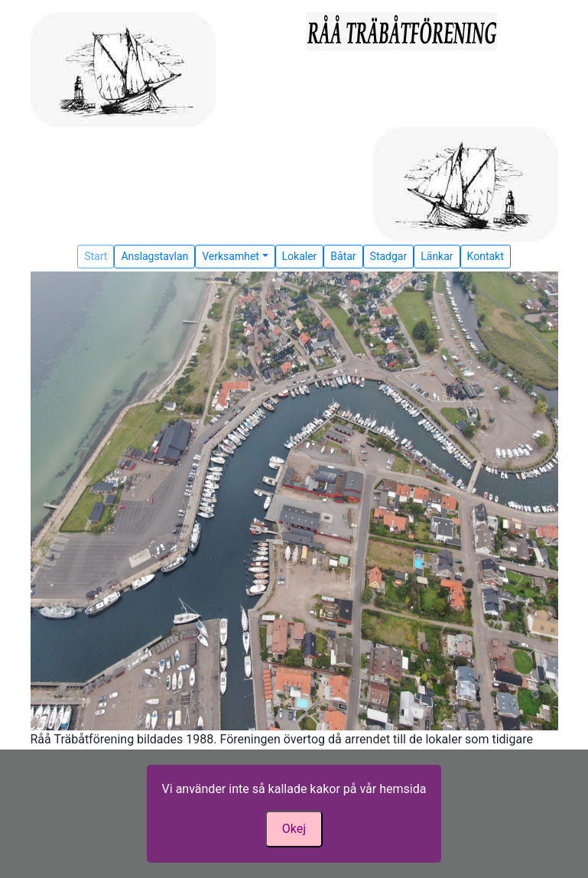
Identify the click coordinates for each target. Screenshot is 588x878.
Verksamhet (231, 256)
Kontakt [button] (486, 256)
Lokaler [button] (300, 256)
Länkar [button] (437, 256)
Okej (294, 829)
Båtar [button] (343, 256)
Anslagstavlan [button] (154, 256)
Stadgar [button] (389, 256)
